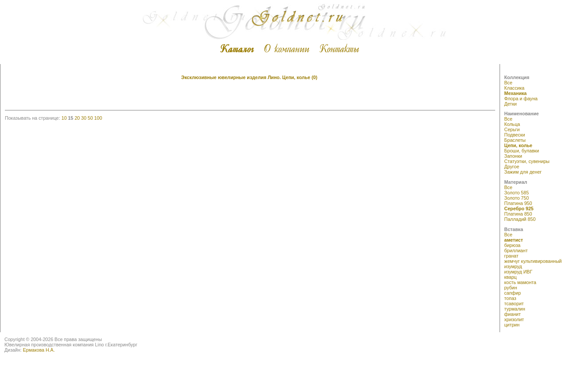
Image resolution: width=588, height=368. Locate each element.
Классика (515, 88)
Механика (516, 93)
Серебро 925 (519, 209)
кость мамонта (521, 282)
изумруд (513, 266)
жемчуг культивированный (533, 261)
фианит (513, 314)
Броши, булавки (522, 151)
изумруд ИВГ (519, 272)
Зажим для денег (523, 172)
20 (77, 118)
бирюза (513, 245)
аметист (514, 240)
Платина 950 (518, 203)
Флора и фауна (521, 99)
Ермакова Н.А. (39, 350)
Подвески (515, 135)
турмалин (515, 309)
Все (508, 83)
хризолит (514, 319)
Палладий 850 (520, 219)
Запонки (514, 156)
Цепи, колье (518, 145)
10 (64, 118)
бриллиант (516, 250)
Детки (511, 104)
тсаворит (514, 304)
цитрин (512, 325)
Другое (512, 167)
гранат (512, 256)
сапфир (513, 293)
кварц (511, 277)
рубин (511, 288)
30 (84, 118)
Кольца (512, 124)
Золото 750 (517, 198)
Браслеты (515, 140)
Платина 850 (518, 214)
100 (98, 118)
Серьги (512, 129)
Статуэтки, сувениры (527, 161)
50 (90, 118)
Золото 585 (517, 193)
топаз (510, 298)
